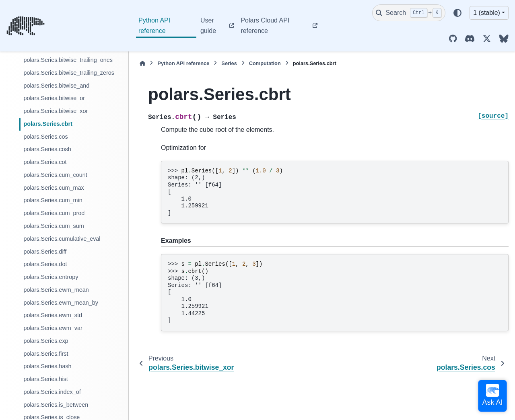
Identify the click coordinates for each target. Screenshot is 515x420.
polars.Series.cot (45, 162)
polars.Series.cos (45, 137)
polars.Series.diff (45, 252)
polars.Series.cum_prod (54, 213)
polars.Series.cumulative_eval (62, 239)
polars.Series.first (46, 354)
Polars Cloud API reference (265, 26)
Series (229, 63)
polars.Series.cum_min (53, 200)
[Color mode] (457, 13)
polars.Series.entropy (51, 277)
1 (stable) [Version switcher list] (487, 13)
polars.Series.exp (46, 341)
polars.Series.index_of (52, 392)
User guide (208, 26)
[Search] (409, 13)
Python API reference (154, 26)
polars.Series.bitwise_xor (56, 111)
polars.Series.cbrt (48, 124)
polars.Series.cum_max (54, 188)
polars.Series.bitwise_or (54, 98)
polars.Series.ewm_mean (56, 290)
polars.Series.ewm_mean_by (61, 303)
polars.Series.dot (45, 264)
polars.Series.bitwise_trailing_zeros (69, 73)
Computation (265, 63)
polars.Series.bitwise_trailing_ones (68, 60)
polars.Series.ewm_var (53, 328)
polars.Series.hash (47, 366)
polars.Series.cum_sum (54, 226)
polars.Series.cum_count (55, 175)
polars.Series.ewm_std (53, 315)
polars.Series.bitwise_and (56, 86)
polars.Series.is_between (56, 405)
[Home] (142, 63)
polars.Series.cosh (47, 149)
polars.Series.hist (45, 379)
